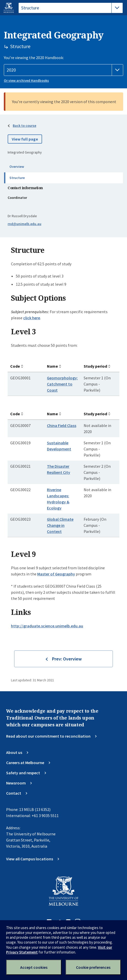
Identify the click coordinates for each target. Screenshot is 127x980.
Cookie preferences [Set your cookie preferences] (93, 967)
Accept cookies (34, 967)
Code (15, 366)
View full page (25, 139)
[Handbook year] (63, 70)
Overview (17, 167)
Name (52, 366)
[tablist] (71, 8)
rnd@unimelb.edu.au (24, 224)
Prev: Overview (67, 659)
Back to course (24, 126)
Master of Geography (56, 574)
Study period (95, 366)
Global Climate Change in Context (60, 525)
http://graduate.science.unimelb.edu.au (47, 626)
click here (32, 318)
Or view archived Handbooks (26, 80)
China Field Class (62, 425)
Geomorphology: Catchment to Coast (62, 384)
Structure (17, 178)
